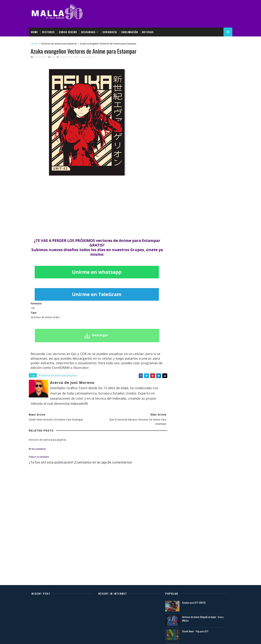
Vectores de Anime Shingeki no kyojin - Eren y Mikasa (203, 619)
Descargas (88, 32)
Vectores (48, 32)
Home (34, 32)
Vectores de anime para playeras (59, 44)
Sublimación (130, 32)
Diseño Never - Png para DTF (195, 631)
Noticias (148, 32)
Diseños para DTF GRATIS (194, 603)
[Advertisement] (168, 15)
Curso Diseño (68, 32)
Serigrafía (110, 32)
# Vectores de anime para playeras (58, 375)
